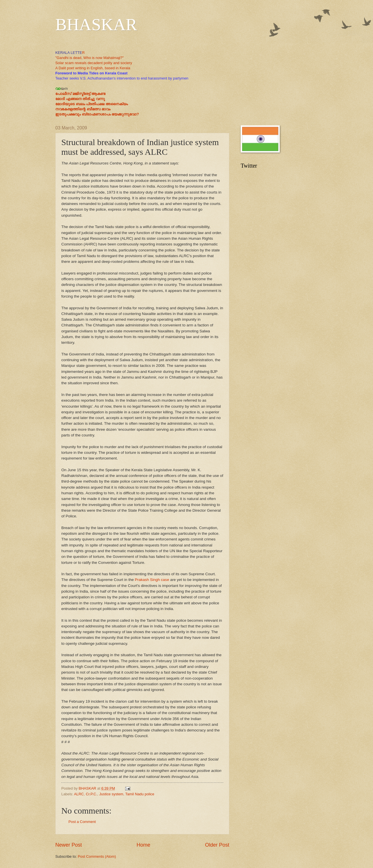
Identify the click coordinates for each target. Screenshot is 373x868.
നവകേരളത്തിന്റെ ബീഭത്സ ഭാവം (83, 109)
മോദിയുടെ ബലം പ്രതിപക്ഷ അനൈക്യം (92, 104)
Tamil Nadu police (140, 794)
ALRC (79, 794)
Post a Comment (82, 822)
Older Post (217, 845)
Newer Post (69, 845)
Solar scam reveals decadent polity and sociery (94, 63)
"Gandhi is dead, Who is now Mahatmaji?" (90, 58)
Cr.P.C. (92, 794)
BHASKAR (96, 25)
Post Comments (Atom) (97, 856)
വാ (58, 89)
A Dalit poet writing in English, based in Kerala (93, 68)
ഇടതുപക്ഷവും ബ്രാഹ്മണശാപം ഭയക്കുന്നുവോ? (97, 114)
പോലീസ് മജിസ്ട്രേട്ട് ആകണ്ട (80, 94)
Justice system (111, 794)
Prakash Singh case (152, 580)
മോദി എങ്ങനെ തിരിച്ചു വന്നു (80, 99)
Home (143, 845)
